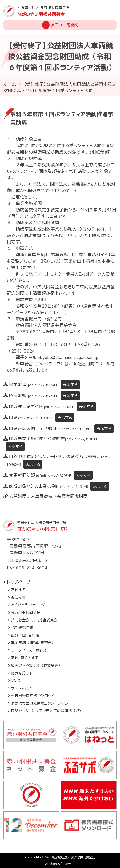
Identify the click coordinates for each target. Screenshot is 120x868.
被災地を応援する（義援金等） (35, 665)
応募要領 (42, 395)
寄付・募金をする (23, 658)
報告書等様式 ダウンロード (31, 696)
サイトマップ (20, 688)
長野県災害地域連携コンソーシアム (38, 703)
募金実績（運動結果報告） (32, 643)
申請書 (39, 417)
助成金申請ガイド (50, 406)
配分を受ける (20, 673)
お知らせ (17, 597)
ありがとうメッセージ (26, 605)
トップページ (17, 582)
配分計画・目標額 (24, 635)
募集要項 (42, 384)
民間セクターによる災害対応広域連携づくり (45, 711)
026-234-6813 (31, 560)
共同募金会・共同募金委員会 (33, 620)
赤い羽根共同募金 (24, 612)
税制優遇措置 (21, 628)
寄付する (17, 590)
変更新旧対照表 (48, 475)
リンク (14, 681)
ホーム (10, 84)
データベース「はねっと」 (29, 650)
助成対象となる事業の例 (56, 486)
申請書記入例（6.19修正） (59, 428)
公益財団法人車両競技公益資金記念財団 (46, 496)
